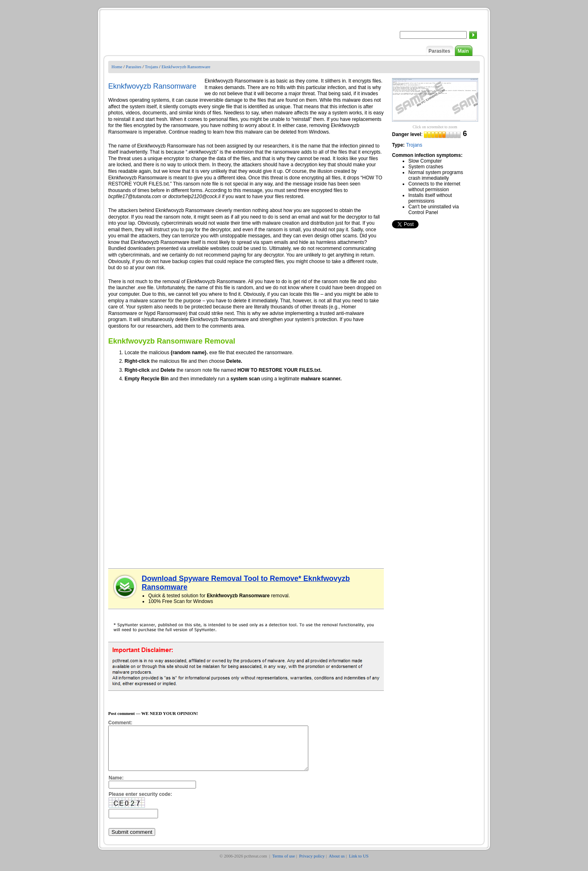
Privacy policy (312, 864)
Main (463, 51)
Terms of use (284, 864)
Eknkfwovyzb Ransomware (186, 67)
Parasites (439, 51)
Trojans (151, 67)
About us (337, 864)
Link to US (359, 864)
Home (117, 67)
